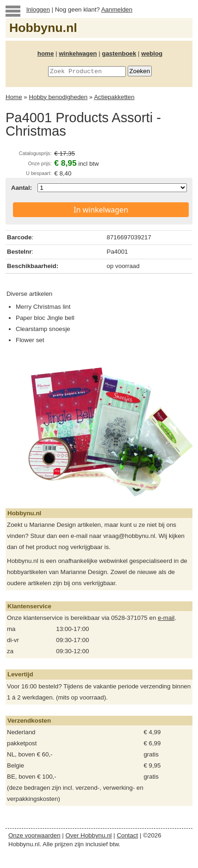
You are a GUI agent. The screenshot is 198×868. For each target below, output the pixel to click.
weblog (152, 53)
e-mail (166, 618)
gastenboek (119, 53)
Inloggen (38, 9)
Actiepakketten (114, 97)
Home (14, 97)
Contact (127, 835)
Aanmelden (117, 9)
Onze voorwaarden (34, 835)
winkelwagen (78, 53)
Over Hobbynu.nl (89, 835)
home (46, 53)
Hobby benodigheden (58, 97)
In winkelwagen (101, 210)
